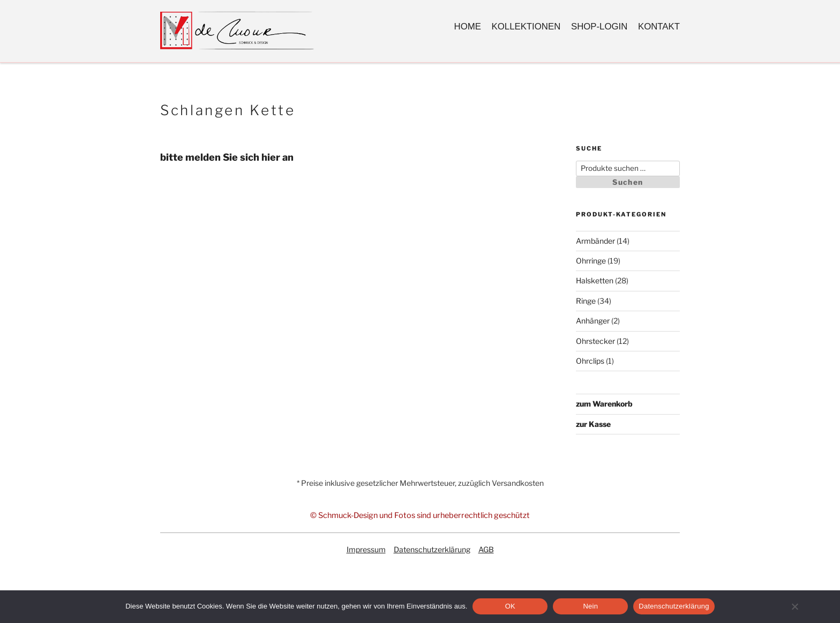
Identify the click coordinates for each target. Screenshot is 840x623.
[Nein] (794, 606)
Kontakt (659, 27)
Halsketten (595, 280)
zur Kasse (593, 424)
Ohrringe (591, 261)
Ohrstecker (595, 341)
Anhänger (593, 321)
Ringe (586, 301)
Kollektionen (526, 27)
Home (468, 27)
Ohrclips (590, 361)
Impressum (366, 549)
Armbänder (595, 241)
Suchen (628, 182)
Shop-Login (599, 27)
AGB (486, 549)
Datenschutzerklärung (432, 549)
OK (510, 606)
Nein (590, 606)
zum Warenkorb (604, 404)
